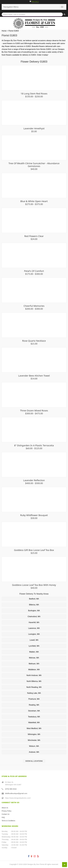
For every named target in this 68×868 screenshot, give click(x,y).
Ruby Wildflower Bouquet (34, 515)
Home (4, 31)
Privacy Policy (7, 811)
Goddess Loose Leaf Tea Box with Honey (34, 585)
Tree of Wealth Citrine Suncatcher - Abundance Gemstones (34, 165)
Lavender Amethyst (34, 128)
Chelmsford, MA (34, 617)
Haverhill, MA (34, 622)
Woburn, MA (34, 746)
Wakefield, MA (34, 722)
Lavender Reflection (34, 480)
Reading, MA (34, 705)
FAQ (3, 817)
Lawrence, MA (34, 628)
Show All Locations (34, 761)
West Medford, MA (34, 728)
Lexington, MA (34, 634)
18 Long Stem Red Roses (34, 94)
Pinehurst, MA (34, 699)
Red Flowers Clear (34, 236)
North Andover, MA (34, 675)
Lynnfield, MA (34, 646)
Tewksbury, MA (34, 717)
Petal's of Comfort (34, 271)
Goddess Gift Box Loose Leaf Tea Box (34, 550)
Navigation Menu (11, 7)
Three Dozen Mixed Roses (34, 410)
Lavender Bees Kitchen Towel (34, 376)
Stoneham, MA (34, 711)
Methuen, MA (34, 664)
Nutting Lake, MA (34, 693)
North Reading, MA (34, 687)
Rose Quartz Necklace (34, 341)
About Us (5, 808)
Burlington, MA (34, 611)
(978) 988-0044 (11, 789)
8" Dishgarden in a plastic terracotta (34, 445)
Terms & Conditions (8, 821)
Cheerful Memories (34, 306)
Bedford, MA (34, 599)
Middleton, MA (34, 670)
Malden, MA (34, 652)
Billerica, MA (34, 605)
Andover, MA (34, 752)
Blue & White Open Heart (34, 201)
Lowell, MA (34, 640)
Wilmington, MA (34, 734)
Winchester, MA (34, 740)
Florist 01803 (14, 31)
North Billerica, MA (34, 681)
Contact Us (6, 814)
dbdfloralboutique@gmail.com (16, 793)
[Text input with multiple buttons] (32, 14)
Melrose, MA (34, 658)
